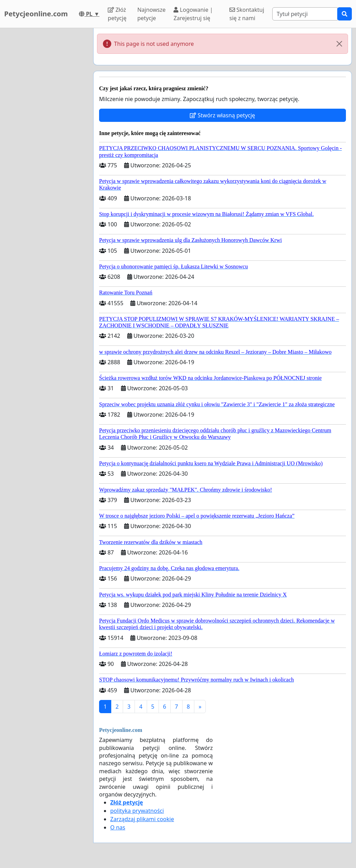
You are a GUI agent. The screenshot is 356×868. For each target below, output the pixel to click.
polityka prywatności (137, 811)
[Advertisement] (44, 132)
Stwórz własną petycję (222, 115)
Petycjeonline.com (36, 14)
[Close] (339, 44)
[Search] (305, 14)
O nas (118, 827)
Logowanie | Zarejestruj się (193, 14)
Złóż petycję (117, 14)
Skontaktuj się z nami (247, 14)
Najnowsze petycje (151, 14)
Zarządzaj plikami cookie (142, 819)
